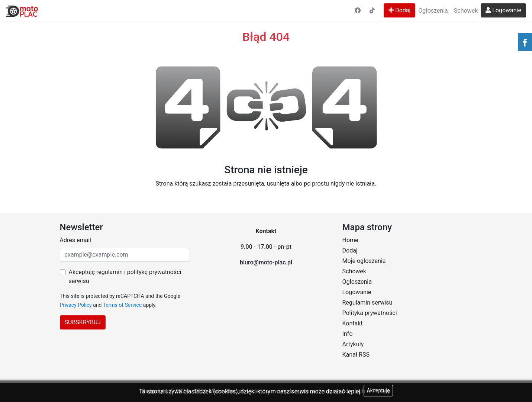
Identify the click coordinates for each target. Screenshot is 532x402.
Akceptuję (378, 390)
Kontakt (353, 323)
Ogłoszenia (433, 11)
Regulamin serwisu (367, 303)
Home (350, 240)
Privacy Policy (76, 305)
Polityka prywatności (370, 313)
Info (348, 334)
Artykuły (353, 344)
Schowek (466, 11)
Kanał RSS (356, 355)
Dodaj (399, 10)
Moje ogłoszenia (364, 261)
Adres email (75, 240)
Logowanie (503, 10)
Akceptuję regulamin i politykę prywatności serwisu (125, 276)
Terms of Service (122, 305)
